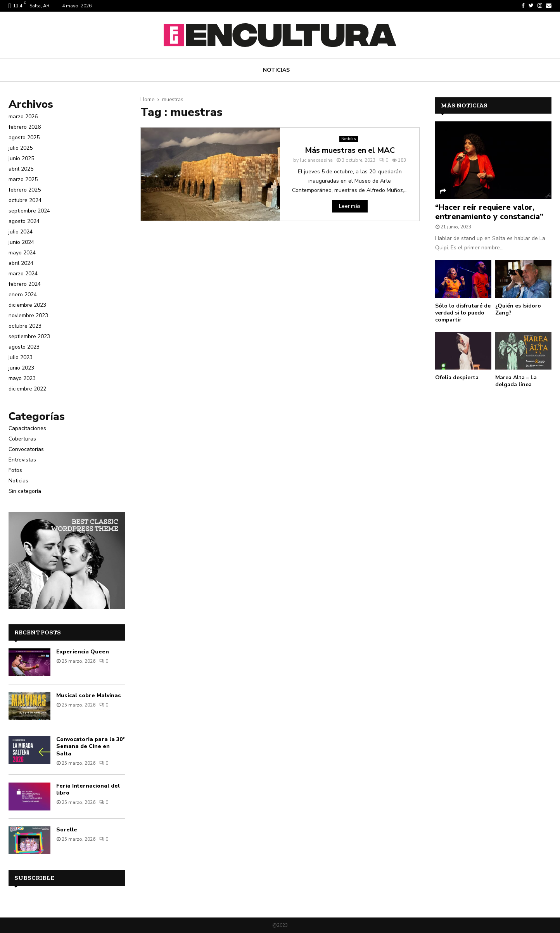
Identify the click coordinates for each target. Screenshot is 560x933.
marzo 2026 (23, 117)
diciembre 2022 (27, 389)
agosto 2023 (24, 347)
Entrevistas (22, 460)
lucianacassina (316, 160)
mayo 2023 (22, 378)
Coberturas (22, 439)
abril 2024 (21, 263)
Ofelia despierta (457, 378)
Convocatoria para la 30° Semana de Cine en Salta (91, 746)
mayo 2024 (22, 253)
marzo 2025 (23, 179)
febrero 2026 (25, 127)
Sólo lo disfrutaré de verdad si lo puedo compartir (463, 313)
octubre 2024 (25, 200)
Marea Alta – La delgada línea (516, 381)
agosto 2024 (24, 221)
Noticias (276, 70)
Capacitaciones (27, 428)
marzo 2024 (23, 274)
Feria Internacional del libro (88, 789)
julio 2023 (21, 357)
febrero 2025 (25, 190)
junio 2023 (21, 368)
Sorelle (67, 830)
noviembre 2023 (28, 315)
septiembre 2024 (29, 211)
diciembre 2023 (27, 305)
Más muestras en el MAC (350, 150)
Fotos (15, 470)
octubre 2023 (25, 326)
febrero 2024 (25, 284)
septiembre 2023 (29, 336)
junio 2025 (21, 158)
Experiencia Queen (83, 652)
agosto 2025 (24, 137)
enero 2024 (23, 295)
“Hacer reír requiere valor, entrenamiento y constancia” (489, 212)
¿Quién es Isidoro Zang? (518, 309)
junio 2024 (21, 242)
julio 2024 (21, 232)
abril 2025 (21, 169)
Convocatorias (26, 449)
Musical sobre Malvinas (89, 695)
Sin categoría (25, 491)
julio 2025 (21, 148)
